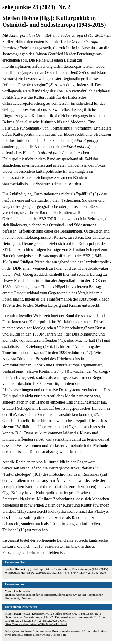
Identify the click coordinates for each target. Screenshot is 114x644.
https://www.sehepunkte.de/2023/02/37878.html (36, 624)
